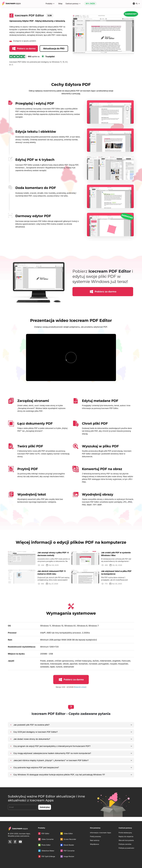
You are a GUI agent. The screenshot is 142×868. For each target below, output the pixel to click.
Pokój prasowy (96, 836)
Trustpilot (48, 61)
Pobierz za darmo (24, 53)
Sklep (60, 4)
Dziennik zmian (80, 691)
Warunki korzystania (126, 840)
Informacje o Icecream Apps (101, 833)
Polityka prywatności (126, 848)
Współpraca (94, 844)
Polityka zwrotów (125, 844)
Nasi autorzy (95, 840)
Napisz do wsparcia (126, 836)
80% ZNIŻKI (90, 4)
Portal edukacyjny (125, 833)
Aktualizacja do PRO (54, 53)
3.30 (50, 16)
